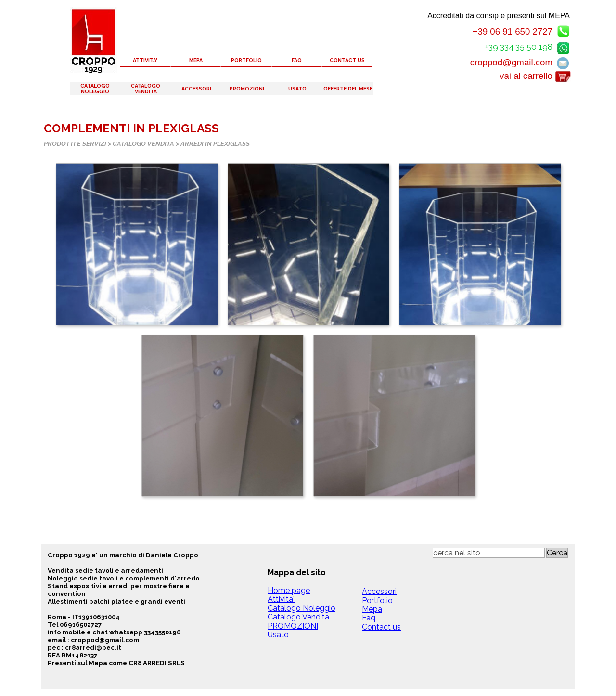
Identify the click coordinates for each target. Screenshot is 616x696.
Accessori (379, 591)
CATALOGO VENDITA (146, 89)
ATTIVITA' (145, 60)
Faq (369, 618)
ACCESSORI (196, 89)
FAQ (297, 60)
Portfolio (377, 600)
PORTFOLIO (246, 60)
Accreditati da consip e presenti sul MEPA (499, 16)
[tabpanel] (136, 609)
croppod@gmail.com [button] (511, 62)
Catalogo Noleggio (302, 608)
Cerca (557, 553)
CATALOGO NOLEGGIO (95, 89)
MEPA (196, 60)
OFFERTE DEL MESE (348, 89)
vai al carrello (526, 76)
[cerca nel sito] (489, 553)
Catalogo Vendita (298, 617)
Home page (289, 590)
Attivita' (281, 599)
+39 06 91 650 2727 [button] (512, 32)
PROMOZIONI (247, 89)
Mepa (372, 609)
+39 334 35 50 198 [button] (519, 47)
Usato (278, 635)
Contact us (381, 627)
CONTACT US (347, 60)
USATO (297, 89)
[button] (563, 46)
